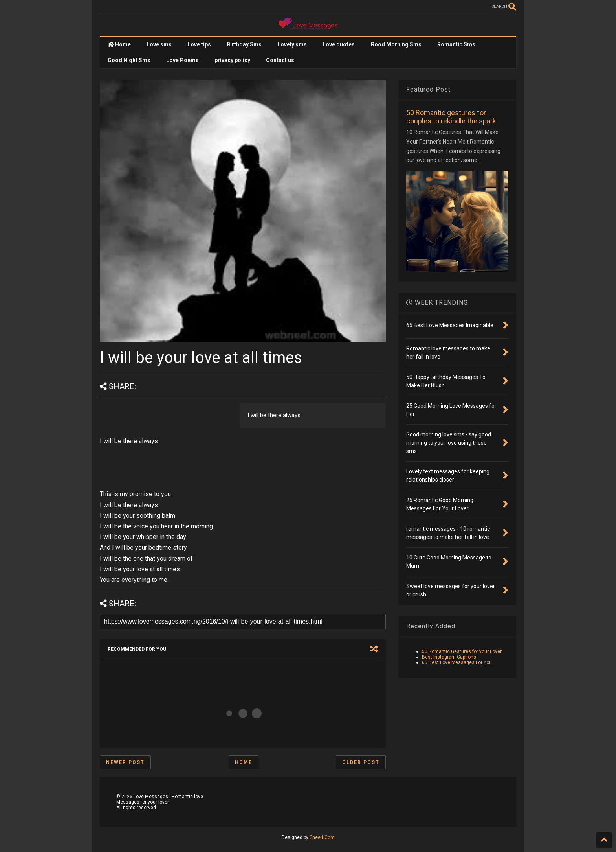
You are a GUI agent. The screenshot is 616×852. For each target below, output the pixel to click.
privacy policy (232, 60)
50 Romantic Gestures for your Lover (462, 651)
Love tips (199, 44)
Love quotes (339, 44)
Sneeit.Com (322, 837)
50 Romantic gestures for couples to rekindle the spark (451, 117)
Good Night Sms (129, 60)
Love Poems (182, 60)
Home (119, 44)
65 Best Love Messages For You (457, 662)
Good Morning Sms (396, 44)
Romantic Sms (456, 44)
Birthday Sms (244, 44)
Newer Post (125, 762)
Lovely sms (292, 44)
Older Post (361, 762)
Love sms (159, 44)
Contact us (280, 60)
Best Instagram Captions (449, 657)
